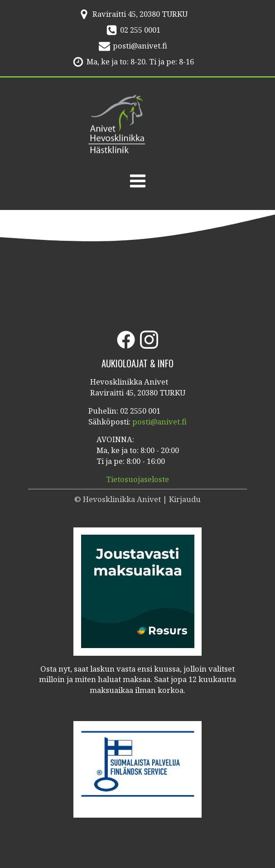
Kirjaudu (185, 499)
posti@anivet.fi (140, 46)
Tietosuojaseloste (137, 479)
